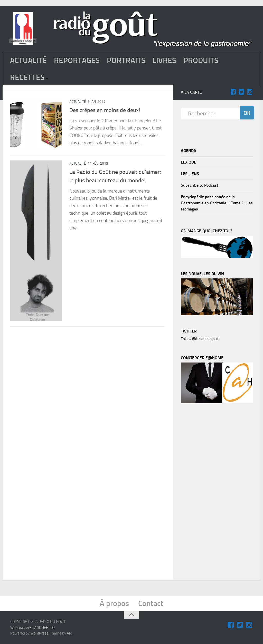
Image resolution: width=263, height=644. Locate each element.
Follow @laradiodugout (199, 339)
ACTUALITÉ (28, 61)
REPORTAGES (77, 61)
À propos (114, 603)
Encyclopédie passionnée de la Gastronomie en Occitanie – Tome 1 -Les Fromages (217, 203)
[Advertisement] (219, 493)
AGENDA (189, 151)
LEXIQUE (189, 162)
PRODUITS (201, 61)
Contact (151, 603)
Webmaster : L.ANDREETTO (32, 628)
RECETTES (27, 77)
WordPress (39, 633)
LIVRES (164, 61)
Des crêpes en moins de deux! (105, 110)
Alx (69, 633)
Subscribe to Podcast (200, 185)
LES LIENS (190, 174)
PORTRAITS (126, 61)
